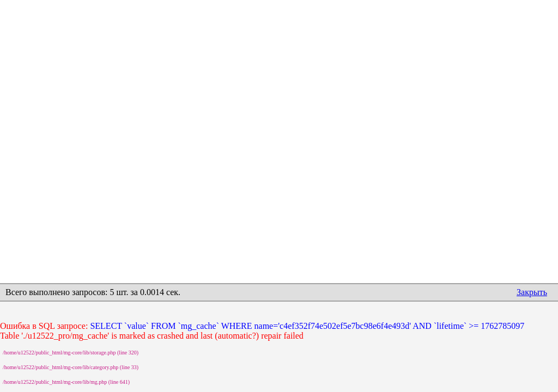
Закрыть (532, 292)
